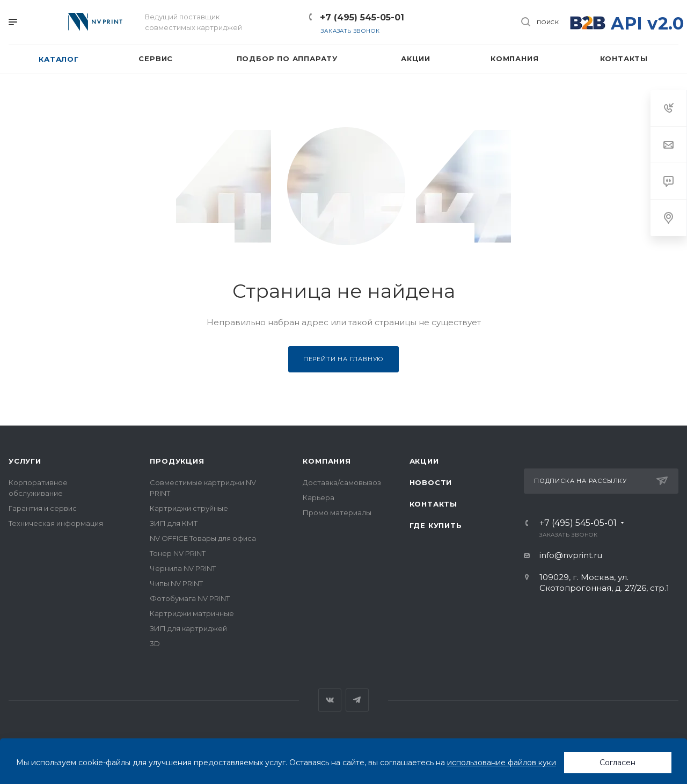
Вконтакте (330, 700)
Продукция (177, 461)
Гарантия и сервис (43, 508)
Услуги (25, 461)
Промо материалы (337, 512)
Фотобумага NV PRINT (190, 598)
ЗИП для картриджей (188, 628)
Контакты (433, 504)
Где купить (436, 525)
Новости (431, 482)
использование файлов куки (502, 763)
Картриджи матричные (192, 613)
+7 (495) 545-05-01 (362, 17)
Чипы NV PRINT (176, 583)
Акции (424, 461)
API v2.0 (647, 23)
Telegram (357, 700)
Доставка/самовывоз (342, 482)
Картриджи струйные (189, 508)
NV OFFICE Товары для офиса (203, 538)
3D (155, 643)
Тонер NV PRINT (178, 553)
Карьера (319, 497)
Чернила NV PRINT (183, 568)
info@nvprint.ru (571, 555)
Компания (327, 461)
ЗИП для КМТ (174, 523)
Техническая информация (56, 523)
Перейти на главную (343, 359)
